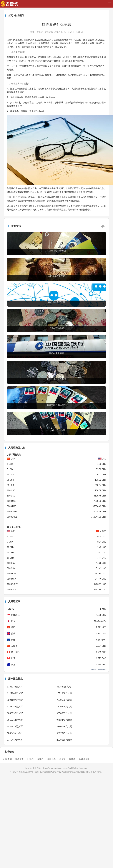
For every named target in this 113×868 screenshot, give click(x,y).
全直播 (62, 759)
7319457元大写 (15, 740)
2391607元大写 (15, 700)
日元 (13, 621)
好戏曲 (31, 759)
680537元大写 (64, 687)
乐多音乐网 (84, 759)
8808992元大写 (15, 713)
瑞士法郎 (15, 652)
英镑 (13, 634)
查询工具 (52, 759)
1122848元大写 (15, 693)
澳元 (13, 665)
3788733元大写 (15, 687)
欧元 (13, 640)
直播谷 (41, 759)
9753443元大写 (64, 720)
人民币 (14, 646)
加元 (13, 658)
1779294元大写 (64, 707)
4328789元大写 (15, 707)
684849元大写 (14, 733)
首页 (10, 16)
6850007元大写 (64, 713)
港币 (13, 627)
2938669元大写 (64, 740)
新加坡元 (15, 615)
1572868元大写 (64, 693)
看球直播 (20, 759)
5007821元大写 (64, 733)
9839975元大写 (15, 727)
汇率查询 (8, 759)
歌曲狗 (72, 759)
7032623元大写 (64, 700)
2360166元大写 (64, 727)
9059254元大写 (15, 720)
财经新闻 (20, 16)
